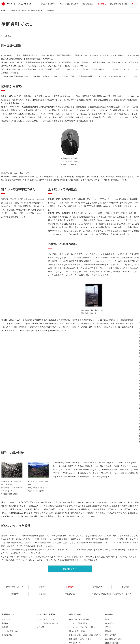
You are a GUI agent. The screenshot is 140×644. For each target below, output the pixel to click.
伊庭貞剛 (70, 587)
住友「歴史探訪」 (111, 635)
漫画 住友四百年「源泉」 (114, 639)
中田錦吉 (125, 587)
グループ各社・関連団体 (69, 4)
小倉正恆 (42, 594)
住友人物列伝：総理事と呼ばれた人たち (30, 11)
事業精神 (5, 623)
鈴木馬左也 (98, 587)
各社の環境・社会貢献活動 (79, 619)
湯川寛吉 (15, 594)
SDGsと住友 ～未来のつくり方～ (81, 631)
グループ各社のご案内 (45, 619)
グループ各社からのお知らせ (48, 623)
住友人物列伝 (110, 623)
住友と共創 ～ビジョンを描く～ (81, 639)
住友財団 (41, 627)
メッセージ (6, 619)
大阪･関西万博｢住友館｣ (119, 4)
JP (134, 4)
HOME (3, 11)
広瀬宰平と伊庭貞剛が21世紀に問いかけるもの (112, 594)
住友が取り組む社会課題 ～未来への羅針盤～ (86, 635)
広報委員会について (48, 4)
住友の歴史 (102, 4)
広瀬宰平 (42, 587)
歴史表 (107, 619)
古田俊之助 (70, 594)
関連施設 (108, 631)
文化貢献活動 (7, 635)
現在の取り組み (88, 4)
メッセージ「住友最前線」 (79, 623)
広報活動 (5, 627)
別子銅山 (108, 627)
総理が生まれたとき (15, 587)
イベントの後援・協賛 (10, 631)
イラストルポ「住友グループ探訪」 (82, 627)
